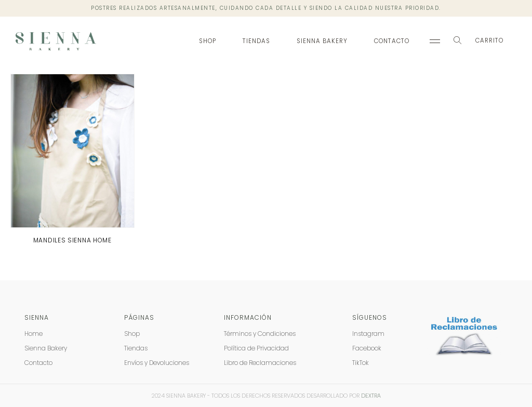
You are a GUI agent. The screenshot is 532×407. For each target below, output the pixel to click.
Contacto (392, 41)
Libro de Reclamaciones (260, 363)
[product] (72, 151)
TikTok (361, 363)
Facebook (367, 348)
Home (34, 334)
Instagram (368, 334)
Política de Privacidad (256, 348)
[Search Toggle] (458, 41)
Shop (208, 41)
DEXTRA (371, 396)
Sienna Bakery (322, 41)
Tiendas (256, 41)
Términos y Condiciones (260, 334)
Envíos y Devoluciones (157, 363)
